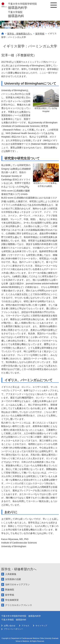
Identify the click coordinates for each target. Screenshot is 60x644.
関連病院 (10, 590)
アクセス (25, 626)
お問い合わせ (10, 626)
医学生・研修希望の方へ (20, 34)
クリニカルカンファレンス (19, 605)
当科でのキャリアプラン (17, 584)
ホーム (3, 34)
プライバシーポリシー (13, 629)
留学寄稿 (40, 34)
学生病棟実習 (12, 600)
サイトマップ (41, 626)
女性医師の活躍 (13, 579)
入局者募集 (11, 574)
